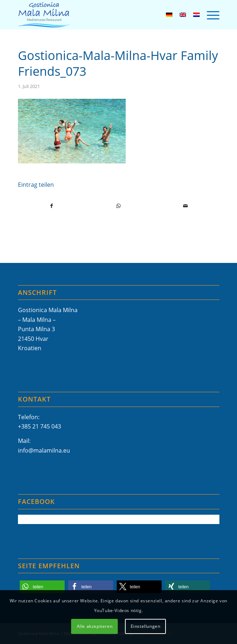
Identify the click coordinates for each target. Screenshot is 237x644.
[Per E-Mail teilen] (185, 206)
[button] (42, 587)
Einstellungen (146, 626)
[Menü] (210, 15)
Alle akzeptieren (95, 626)
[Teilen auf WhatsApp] (119, 206)
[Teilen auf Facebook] (52, 206)
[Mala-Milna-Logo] (99, 15)
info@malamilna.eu (44, 450)
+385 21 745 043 (39, 426)
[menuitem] (210, 15)
